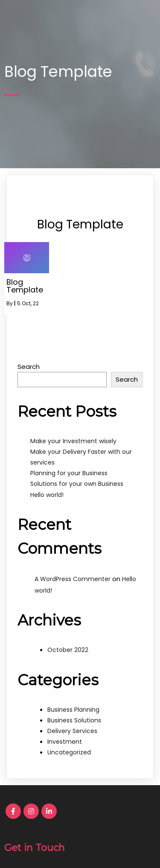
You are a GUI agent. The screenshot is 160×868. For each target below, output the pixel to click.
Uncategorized (69, 752)
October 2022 (68, 650)
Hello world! (47, 495)
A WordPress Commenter (73, 579)
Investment (65, 742)
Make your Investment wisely (73, 441)
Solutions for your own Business (77, 484)
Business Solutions (74, 720)
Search (29, 367)
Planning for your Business (69, 473)
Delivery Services (72, 731)
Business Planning (73, 710)
